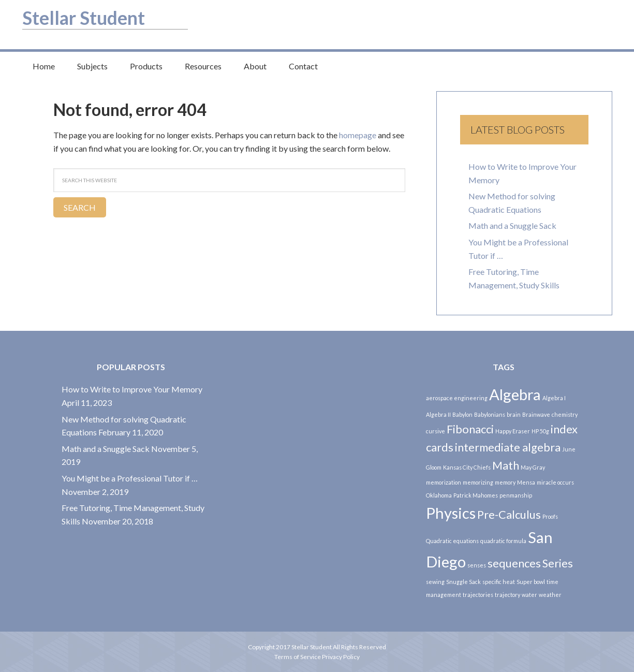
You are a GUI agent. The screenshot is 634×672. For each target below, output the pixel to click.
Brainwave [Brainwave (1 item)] (536, 414)
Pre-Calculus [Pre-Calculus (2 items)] (509, 514)
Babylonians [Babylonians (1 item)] (490, 414)
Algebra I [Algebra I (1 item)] (554, 398)
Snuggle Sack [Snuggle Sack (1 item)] (463, 582)
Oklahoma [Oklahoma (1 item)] (439, 495)
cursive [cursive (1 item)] (436, 431)
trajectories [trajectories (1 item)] (478, 595)
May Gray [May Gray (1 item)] (533, 467)
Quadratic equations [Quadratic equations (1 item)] (452, 541)
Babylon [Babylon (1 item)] (462, 414)
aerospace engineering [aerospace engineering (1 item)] (457, 398)
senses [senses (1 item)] (477, 565)
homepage (358, 135)
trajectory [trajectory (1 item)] (507, 595)
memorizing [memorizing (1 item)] (478, 482)
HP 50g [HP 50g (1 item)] (540, 431)
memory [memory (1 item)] (505, 482)
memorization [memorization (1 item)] (444, 482)
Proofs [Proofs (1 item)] (550, 516)
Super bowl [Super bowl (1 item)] (531, 582)
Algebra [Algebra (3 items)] (515, 394)
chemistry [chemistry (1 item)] (565, 414)
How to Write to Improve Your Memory (132, 389)
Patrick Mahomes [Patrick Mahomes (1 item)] (476, 495)
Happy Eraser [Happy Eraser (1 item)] (513, 431)
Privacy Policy (341, 657)
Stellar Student (89, 17)
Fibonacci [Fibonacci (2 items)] (470, 429)
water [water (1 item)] (529, 595)
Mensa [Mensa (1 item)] (526, 482)
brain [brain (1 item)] (514, 414)
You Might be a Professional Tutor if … (130, 478)
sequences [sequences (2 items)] (514, 563)
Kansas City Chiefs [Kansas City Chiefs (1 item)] (467, 467)
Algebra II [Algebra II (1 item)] (438, 414)
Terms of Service (298, 657)
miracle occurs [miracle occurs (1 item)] (555, 482)
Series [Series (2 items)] (558, 563)
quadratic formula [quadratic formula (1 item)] (503, 541)
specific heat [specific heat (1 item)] (499, 582)
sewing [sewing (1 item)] (435, 582)
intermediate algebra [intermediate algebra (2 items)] (508, 447)
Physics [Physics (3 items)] (451, 513)
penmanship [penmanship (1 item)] (516, 495)
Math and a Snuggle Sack (512, 225)
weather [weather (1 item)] (550, 595)
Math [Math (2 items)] (506, 465)
